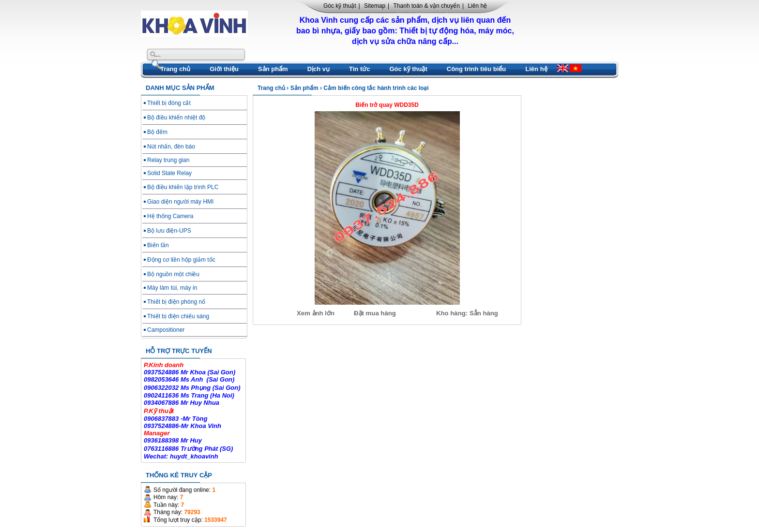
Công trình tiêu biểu (477, 69)
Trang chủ (175, 69)
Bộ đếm (157, 132)
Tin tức (359, 69)
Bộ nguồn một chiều (173, 274)
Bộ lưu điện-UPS (169, 231)
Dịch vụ (319, 69)
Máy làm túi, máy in (172, 288)
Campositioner (166, 330)
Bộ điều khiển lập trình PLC (183, 187)
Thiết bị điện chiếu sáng (178, 316)
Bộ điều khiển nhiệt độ (176, 118)
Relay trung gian (168, 160)
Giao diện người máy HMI (180, 202)
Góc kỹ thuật (340, 6)
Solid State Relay (169, 173)
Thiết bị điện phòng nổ (176, 302)
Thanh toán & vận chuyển (427, 6)
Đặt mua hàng (375, 313)
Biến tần (158, 245)
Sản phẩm (273, 69)
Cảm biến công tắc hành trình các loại (376, 88)
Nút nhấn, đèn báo (171, 147)
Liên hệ (477, 6)
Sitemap (375, 6)
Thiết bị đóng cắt (169, 103)
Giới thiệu (224, 69)
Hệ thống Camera (170, 216)
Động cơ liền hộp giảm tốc (181, 260)
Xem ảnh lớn (316, 313)
